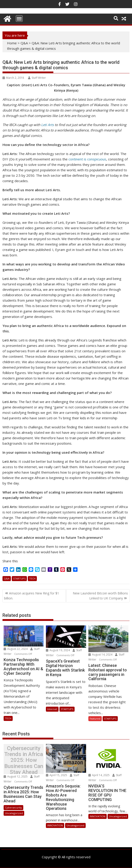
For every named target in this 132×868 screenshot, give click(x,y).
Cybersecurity (13, 807)
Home (12, 43)
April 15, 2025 (57, 775)
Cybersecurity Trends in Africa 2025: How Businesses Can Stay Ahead (24, 760)
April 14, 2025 (99, 775)
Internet (52, 709)
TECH (32, 578)
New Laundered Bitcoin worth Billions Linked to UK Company (100, 596)
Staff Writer (37, 78)
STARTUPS (19, 578)
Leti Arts (47, 125)
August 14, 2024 (101, 655)
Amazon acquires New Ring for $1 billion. (32, 596)
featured (95, 719)
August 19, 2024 (58, 650)
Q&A (24, 43)
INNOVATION (55, 825)
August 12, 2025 (16, 776)
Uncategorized (14, 813)
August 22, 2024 (16, 649)
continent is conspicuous (87, 159)
